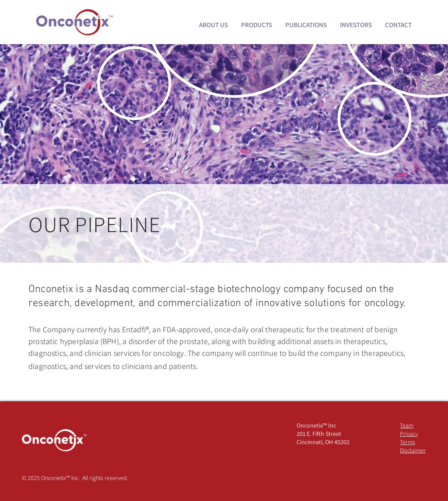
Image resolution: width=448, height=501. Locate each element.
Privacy (409, 434)
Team (407, 425)
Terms (408, 442)
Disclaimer (413, 450)
